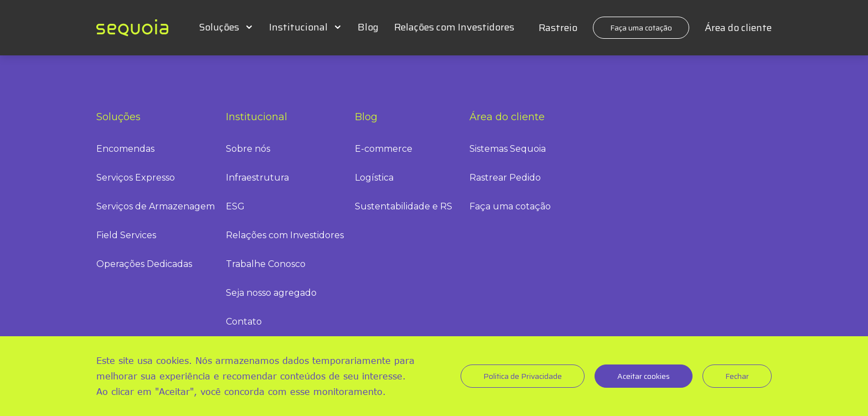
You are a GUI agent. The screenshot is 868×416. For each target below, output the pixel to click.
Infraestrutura (257, 178)
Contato (244, 322)
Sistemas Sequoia (508, 149)
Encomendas (125, 149)
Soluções (219, 27)
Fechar (737, 376)
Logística (374, 178)
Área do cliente (738, 28)
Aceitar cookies (644, 376)
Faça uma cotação (641, 28)
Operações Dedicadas (144, 264)
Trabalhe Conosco (266, 264)
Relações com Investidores (454, 27)
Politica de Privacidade (523, 376)
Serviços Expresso (136, 178)
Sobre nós (248, 149)
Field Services (126, 235)
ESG (235, 206)
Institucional (298, 27)
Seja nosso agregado (271, 293)
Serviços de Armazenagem (156, 206)
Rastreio (558, 28)
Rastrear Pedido (505, 178)
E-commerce (384, 149)
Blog (368, 27)
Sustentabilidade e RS (404, 206)
